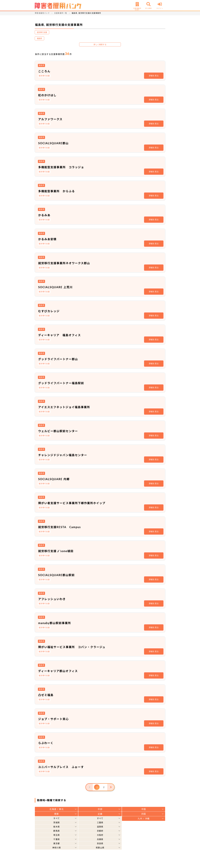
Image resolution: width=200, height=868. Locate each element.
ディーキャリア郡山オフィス (58, 671)
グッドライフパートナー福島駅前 (61, 383)
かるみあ (44, 215)
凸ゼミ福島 (46, 695)
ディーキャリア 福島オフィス (60, 335)
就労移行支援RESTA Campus (60, 527)
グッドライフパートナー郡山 (58, 359)
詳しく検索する (100, 45)
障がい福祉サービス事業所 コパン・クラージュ (72, 647)
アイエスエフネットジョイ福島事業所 (64, 407)
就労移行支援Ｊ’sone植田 (56, 551)
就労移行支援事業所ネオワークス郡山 (64, 263)
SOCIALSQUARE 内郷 (54, 479)
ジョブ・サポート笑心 (53, 719)
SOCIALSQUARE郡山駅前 (56, 575)
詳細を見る (154, 76)
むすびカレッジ (49, 311)
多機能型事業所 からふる (57, 191)
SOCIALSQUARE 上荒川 (55, 287)
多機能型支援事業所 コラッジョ (61, 167)
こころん (44, 71)
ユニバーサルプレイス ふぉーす (61, 767)
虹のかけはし (47, 95)
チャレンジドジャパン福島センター (63, 455)
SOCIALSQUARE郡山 (53, 143)
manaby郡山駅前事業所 (55, 623)
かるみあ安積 (47, 239)
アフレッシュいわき (52, 599)
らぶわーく (46, 743)
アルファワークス (50, 119)
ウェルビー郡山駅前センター (58, 431)
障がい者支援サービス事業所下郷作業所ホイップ (72, 503)
